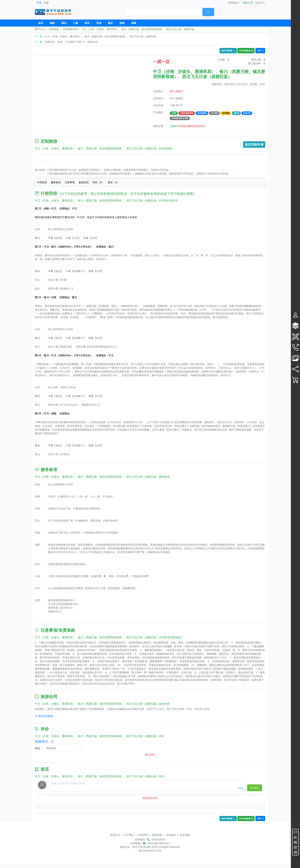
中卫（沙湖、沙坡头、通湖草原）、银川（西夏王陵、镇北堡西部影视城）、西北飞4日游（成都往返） (102, 37)
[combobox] (170, 12)
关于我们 (129, 835)
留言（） (114, 182)
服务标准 (56, 182)
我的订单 (248, 3)
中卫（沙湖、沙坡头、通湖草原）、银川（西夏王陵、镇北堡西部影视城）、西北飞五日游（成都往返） (139, 29)
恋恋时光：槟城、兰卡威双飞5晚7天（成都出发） (72, 42)
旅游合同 (84, 182)
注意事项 (70, 182)
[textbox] (164, 12)
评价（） (98, 182)
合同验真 (171, 835)
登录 (39, 3)
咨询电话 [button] (233, 3)
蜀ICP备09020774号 (150, 851)
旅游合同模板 (44, 716)
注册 (46, 3)
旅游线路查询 (70, 29)
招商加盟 (157, 835)
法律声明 (143, 835)
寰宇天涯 (40, 29)
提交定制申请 (254, 145)
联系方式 (115, 835)
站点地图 (185, 835)
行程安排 (42, 182)
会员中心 (260, 3)
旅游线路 (54, 29)
